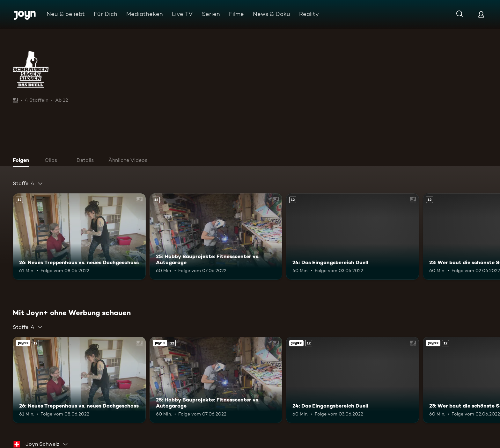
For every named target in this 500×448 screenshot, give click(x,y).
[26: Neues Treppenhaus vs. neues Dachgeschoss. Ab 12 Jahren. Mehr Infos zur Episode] (79, 237)
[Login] (481, 14)
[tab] (23, 161)
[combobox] (28, 184)
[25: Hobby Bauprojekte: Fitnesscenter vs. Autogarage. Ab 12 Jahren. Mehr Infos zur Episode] (216, 237)
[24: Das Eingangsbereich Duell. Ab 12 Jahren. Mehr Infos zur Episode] (353, 237)
